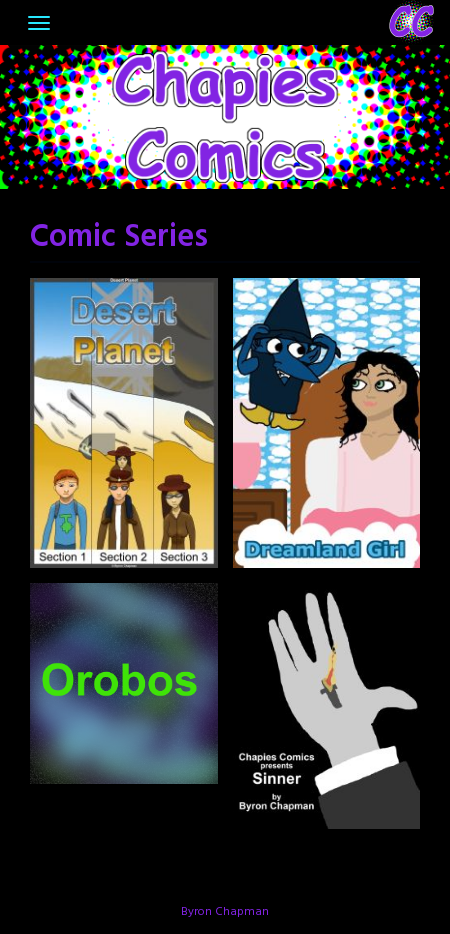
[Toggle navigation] (39, 23)
